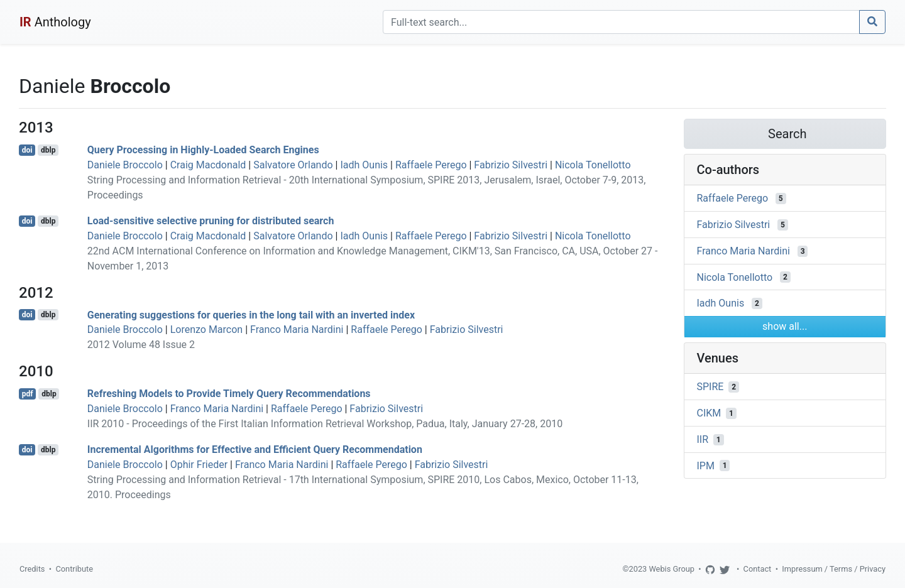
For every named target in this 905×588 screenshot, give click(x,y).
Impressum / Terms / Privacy (834, 569)
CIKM (709, 413)
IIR (703, 439)
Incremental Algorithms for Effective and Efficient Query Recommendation (255, 449)
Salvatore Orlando (293, 165)
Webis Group (672, 569)
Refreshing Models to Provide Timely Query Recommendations (229, 394)
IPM (706, 465)
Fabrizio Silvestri (511, 165)
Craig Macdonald (208, 165)
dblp (48, 150)
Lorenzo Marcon (207, 329)
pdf (28, 394)
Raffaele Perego (431, 165)
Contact (758, 569)
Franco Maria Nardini (297, 329)
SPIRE (710, 387)
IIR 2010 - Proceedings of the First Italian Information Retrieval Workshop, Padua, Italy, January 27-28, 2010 (325, 424)
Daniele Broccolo (125, 165)
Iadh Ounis (364, 165)
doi (27, 150)
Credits (32, 569)
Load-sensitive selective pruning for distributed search (211, 221)
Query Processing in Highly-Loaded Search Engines (203, 150)
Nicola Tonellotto (593, 165)
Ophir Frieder (199, 465)
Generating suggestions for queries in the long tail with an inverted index (251, 314)
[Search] (621, 22)
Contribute (74, 569)
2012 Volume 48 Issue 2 (141, 345)
